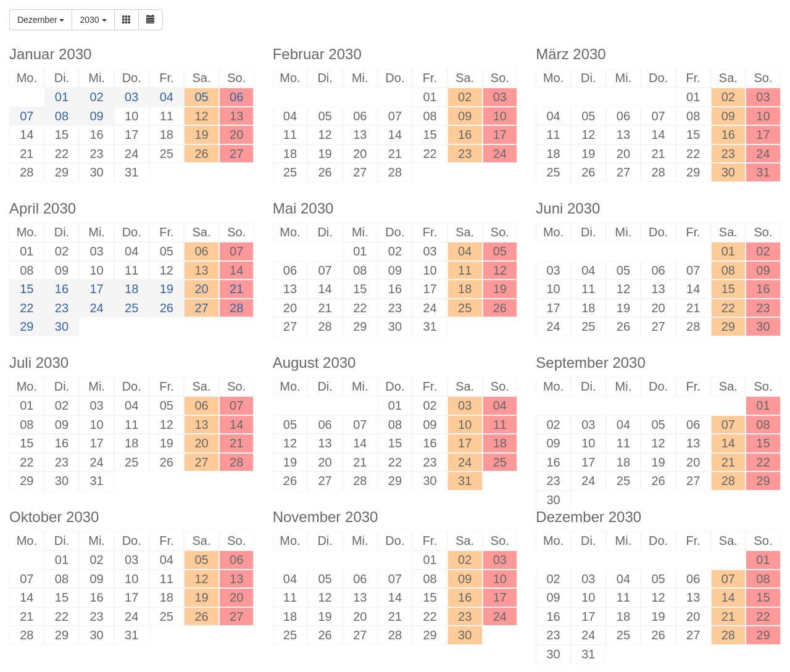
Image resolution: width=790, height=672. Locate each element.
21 (236, 289)
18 (131, 289)
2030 (93, 20)
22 (27, 308)
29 (27, 326)
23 (62, 308)
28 (236, 308)
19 (167, 289)
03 (131, 97)
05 (201, 97)
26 (167, 308)
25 (131, 308)
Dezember (41, 20)
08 (62, 116)
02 (96, 97)
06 (236, 97)
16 (62, 289)
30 (62, 326)
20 (201, 289)
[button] (127, 20)
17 (96, 289)
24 (96, 308)
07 (27, 116)
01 (62, 97)
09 (96, 116)
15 (27, 289)
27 (201, 308)
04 (167, 97)
